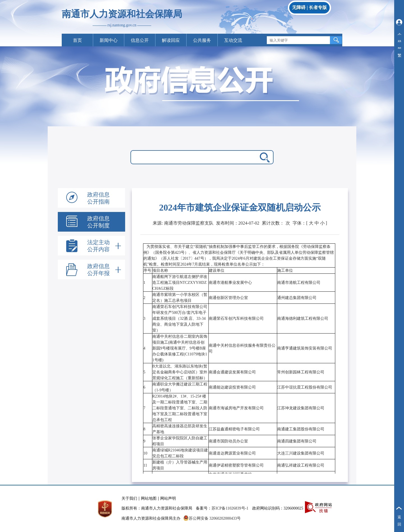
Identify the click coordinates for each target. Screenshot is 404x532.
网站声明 (168, 498)
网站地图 (149, 498)
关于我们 (129, 498)
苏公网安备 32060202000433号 (212, 518)
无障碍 (299, 7)
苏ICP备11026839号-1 (230, 508)
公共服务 (202, 40)
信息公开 (140, 40)
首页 (77, 40)
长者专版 (318, 7)
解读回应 (171, 40)
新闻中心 (109, 40)
